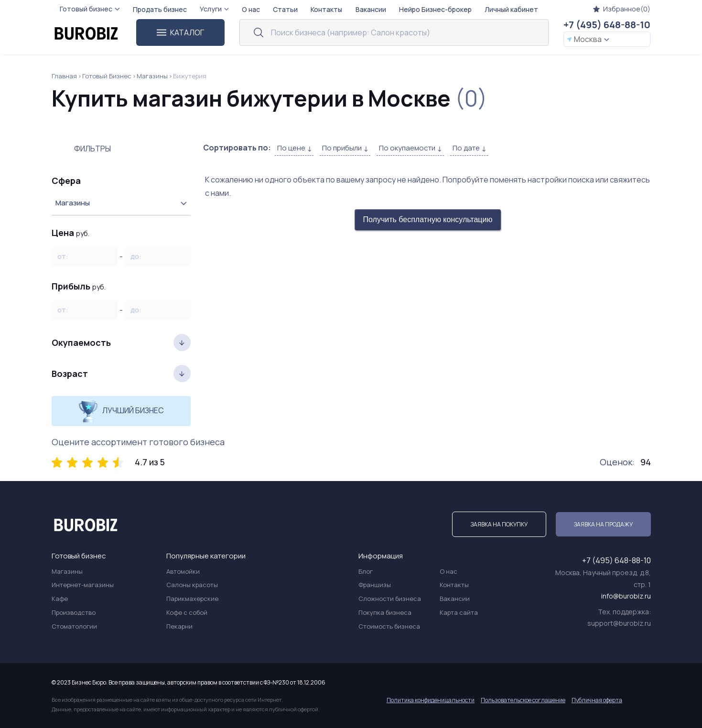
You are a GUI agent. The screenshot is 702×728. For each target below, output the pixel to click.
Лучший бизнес (121, 411)
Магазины (152, 76)
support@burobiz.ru (619, 623)
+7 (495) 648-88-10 (607, 25)
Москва (588, 39)
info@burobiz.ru (626, 596)
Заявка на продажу (603, 524)
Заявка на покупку (499, 524)
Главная (64, 76)
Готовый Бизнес (107, 76)
